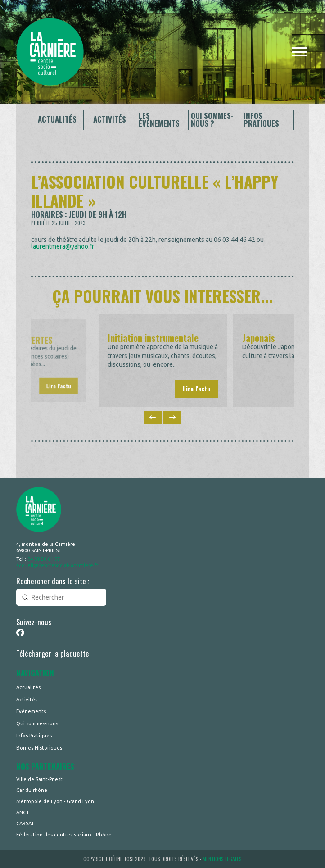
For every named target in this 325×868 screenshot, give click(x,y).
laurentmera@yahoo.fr (63, 246)
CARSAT (25, 823)
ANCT (23, 813)
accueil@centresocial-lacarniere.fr (57, 565)
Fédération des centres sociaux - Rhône (64, 835)
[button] (299, 52)
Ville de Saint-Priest (39, 779)
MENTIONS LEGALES (222, 859)
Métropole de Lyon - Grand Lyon (55, 801)
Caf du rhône (32, 790)
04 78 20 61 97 (44, 559)
